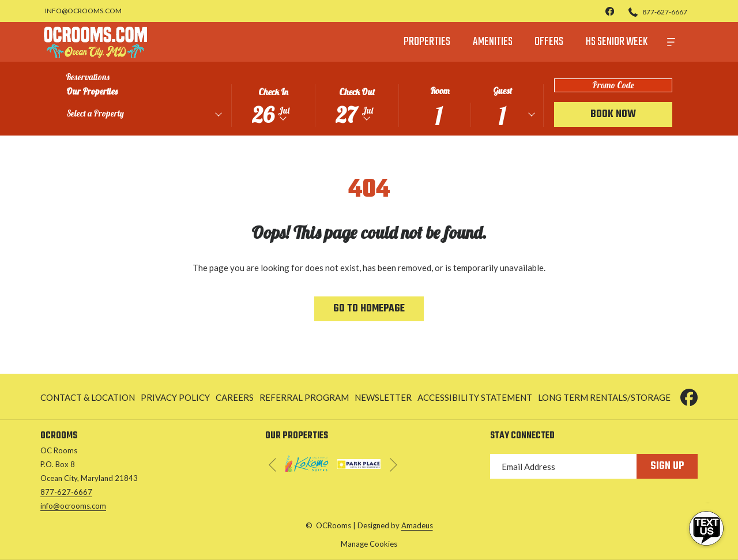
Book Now (613, 114)
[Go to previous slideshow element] (272, 465)
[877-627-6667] (658, 11)
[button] (273, 105)
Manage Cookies (369, 544)
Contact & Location (88, 397)
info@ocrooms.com (73, 506)
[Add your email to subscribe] (563, 466)
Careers (235, 397)
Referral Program (304, 397)
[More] (671, 42)
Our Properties (92, 91)
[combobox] (144, 115)
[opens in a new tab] (307, 461)
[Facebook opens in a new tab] (689, 395)
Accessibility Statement (475, 397)
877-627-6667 (66, 492)
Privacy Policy (175, 397)
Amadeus (417, 525)
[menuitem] (427, 42)
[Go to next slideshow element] (394, 465)
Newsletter (383, 397)
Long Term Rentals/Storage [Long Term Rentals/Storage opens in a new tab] (604, 399)
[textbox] (117, 113)
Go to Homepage (369, 309)
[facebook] (610, 11)
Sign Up (667, 466)
